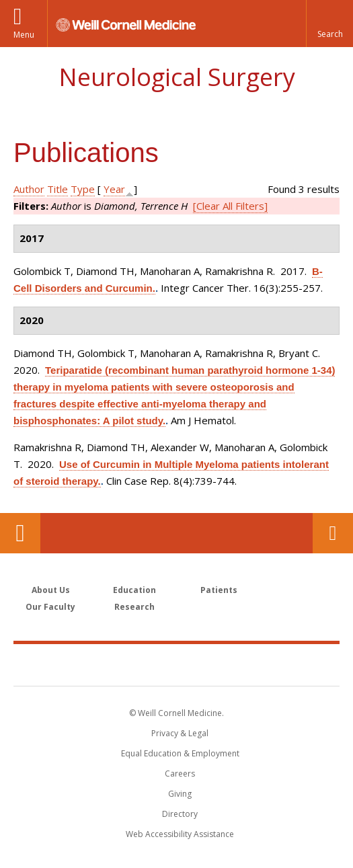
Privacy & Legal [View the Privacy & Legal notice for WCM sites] (180, 733)
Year (114, 189)
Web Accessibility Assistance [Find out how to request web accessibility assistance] (180, 834)
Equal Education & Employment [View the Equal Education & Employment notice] (180, 753)
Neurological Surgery (177, 77)
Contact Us (333, 533)
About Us (51, 590)
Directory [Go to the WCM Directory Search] (180, 814)
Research (134, 607)
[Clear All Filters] (230, 206)
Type (83, 189)
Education (134, 590)
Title (57, 189)
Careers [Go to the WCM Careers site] (180, 774)
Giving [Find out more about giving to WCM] (180, 794)
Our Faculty (50, 607)
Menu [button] (24, 35)
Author (29, 189)
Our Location (20, 533)
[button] (329, 24)
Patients (219, 590)
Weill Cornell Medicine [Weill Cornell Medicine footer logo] (177, 664)
